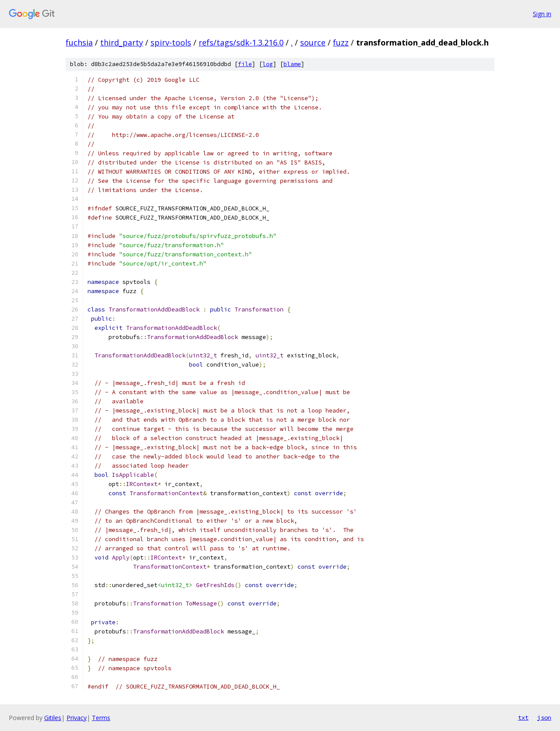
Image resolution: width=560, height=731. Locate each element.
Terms (101, 718)
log (268, 64)
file (245, 64)
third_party (122, 42)
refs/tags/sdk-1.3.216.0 (241, 42)
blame (292, 64)
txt (523, 717)
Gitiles (53, 718)
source (313, 42)
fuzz (341, 42)
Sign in (542, 14)
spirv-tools (171, 42)
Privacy (77, 718)
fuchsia (79, 42)
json (544, 717)
